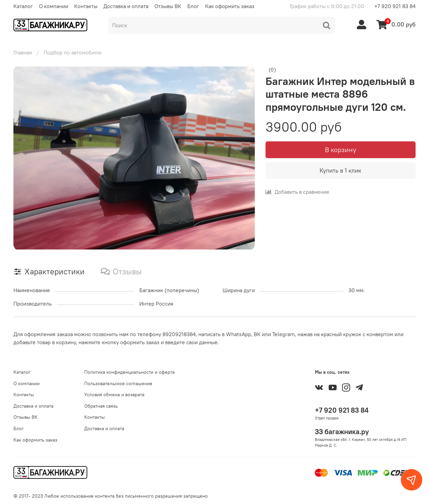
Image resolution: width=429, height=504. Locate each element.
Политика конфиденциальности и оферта (129, 372)
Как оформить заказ (230, 6)
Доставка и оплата (126, 6)
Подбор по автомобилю (73, 52)
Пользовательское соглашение (118, 383)
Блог (193, 6)
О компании (54, 6)
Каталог (23, 6)
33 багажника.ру (342, 432)
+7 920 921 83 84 (395, 6)
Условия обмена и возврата (114, 395)
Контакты (86, 6)
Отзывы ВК (168, 6)
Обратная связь (101, 406)
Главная (23, 52)
